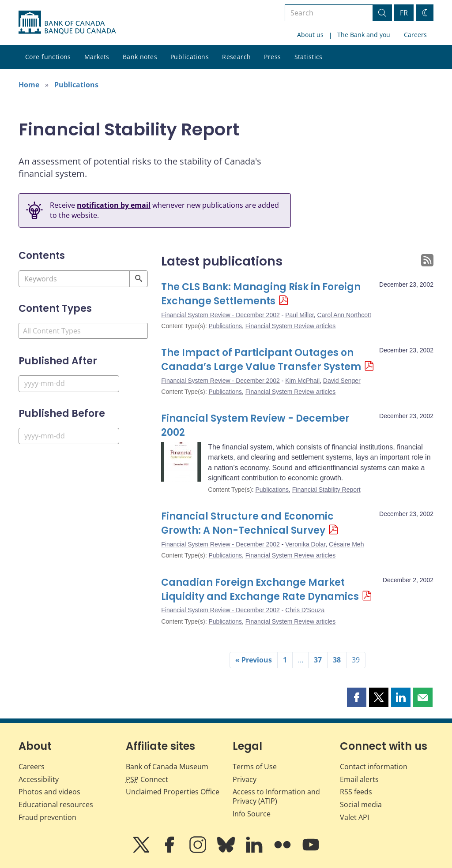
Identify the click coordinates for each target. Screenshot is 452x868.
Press (272, 57)
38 (337, 660)
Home (29, 85)
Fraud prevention (47, 817)
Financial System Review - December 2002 (220, 315)
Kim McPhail (302, 381)
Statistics (309, 57)
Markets (97, 57)
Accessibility (39, 779)
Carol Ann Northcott (344, 315)
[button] (357, 697)
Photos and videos (49, 792)
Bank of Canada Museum (167, 767)
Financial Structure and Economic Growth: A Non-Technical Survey (247, 523)
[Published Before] (69, 436)
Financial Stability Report (326, 490)
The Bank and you (364, 35)
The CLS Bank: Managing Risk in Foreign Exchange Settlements (261, 294)
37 (318, 660)
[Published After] (69, 383)
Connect (147, 779)
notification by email (114, 205)
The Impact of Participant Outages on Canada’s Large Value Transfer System (261, 360)
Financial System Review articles (291, 326)
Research (236, 57)
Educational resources (56, 804)
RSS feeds (356, 792)
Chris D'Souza (305, 610)
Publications (190, 57)
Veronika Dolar (305, 544)
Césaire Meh (346, 544)
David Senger (342, 381)
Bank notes (140, 57)
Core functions (48, 57)
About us (310, 35)
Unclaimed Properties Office (173, 792)
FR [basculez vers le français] (404, 13)
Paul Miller (299, 315)
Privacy (245, 779)
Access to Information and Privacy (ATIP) (276, 796)
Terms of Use (255, 767)
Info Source (252, 814)
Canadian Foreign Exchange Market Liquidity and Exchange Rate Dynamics (260, 589)
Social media (361, 804)
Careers (415, 35)
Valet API (354, 817)
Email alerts (359, 779)
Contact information (374, 767)
